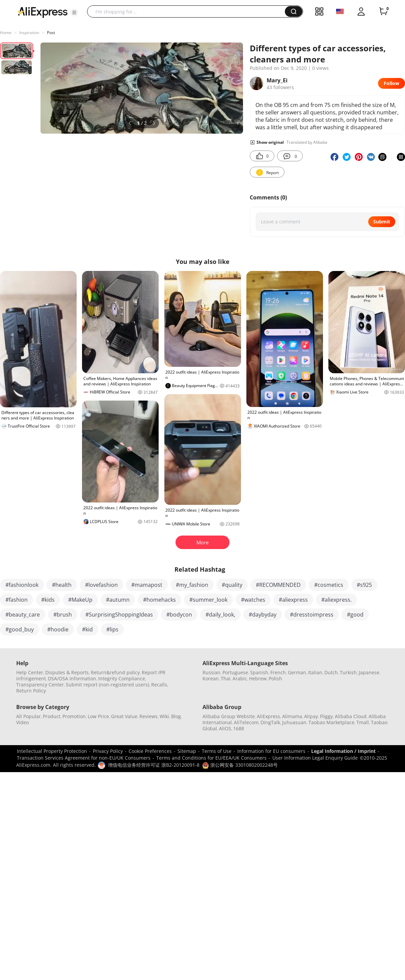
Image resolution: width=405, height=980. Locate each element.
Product (52, 716)
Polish (275, 678)
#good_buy (20, 629)
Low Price (98, 716)
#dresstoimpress (312, 615)
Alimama (292, 716)
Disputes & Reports (67, 672)
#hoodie (58, 629)
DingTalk (270, 722)
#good (355, 615)
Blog (176, 716)
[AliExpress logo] (43, 12)
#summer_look (208, 600)
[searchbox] (188, 11)
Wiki (164, 716)
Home (6, 33)
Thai (226, 678)
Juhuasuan (294, 722)
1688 (239, 728)
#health (62, 585)
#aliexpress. (336, 600)
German (297, 672)
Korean (211, 678)
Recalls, (160, 685)
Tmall (363, 722)
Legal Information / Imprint (343, 751)
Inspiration (29, 33)
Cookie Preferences (150, 751)
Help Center (30, 672)
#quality (232, 585)
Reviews (148, 716)
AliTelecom (246, 722)
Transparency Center (40, 685)
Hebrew (258, 678)
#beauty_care (23, 615)
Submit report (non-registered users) (107, 685)
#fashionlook (22, 585)
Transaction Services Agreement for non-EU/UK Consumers (84, 758)
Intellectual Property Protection (52, 751)
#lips (112, 629)
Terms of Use (217, 751)
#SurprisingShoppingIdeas (119, 615)
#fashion (17, 600)
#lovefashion (101, 585)
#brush (63, 615)
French (278, 672)
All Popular (29, 716)
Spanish (259, 672)
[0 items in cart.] (383, 11)
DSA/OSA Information (72, 678)
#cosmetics (329, 585)
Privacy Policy (108, 751)
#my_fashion (192, 585)
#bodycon (179, 615)
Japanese (369, 672)
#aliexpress (293, 600)
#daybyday (263, 615)
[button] (74, 12)
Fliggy (326, 716)
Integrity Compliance (122, 678)
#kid (87, 629)
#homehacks (159, 600)
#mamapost (147, 585)
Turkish (348, 672)
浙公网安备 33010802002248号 (240, 765)
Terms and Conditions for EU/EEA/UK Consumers (211, 758)
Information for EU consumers (271, 751)
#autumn (118, 600)
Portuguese (235, 672)
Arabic (240, 678)
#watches (253, 600)
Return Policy (31, 691)
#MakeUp (80, 600)
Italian (315, 672)
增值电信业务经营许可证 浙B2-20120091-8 (154, 765)
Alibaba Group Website (229, 716)
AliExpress (268, 716)
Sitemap (187, 751)
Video (22, 722)
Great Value (124, 716)
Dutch (331, 672)
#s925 (364, 585)
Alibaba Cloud (351, 716)
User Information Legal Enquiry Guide (315, 758)
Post (51, 33)
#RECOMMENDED (278, 585)
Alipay (311, 716)
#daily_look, (220, 615)
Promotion (74, 716)
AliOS (225, 728)
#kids (48, 600)
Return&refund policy (115, 672)
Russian (211, 672)
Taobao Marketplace (331, 722)
